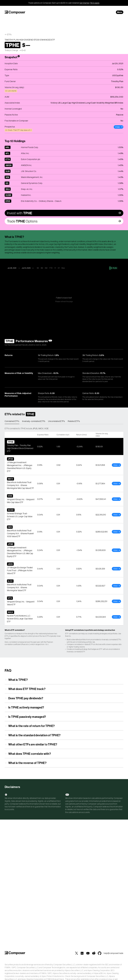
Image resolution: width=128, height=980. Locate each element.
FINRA (8, 967)
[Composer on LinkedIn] (82, 953)
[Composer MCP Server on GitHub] (100, 953)
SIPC (14, 967)
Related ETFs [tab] (74, 421)
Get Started (84, 3)
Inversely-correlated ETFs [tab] (34, 421)
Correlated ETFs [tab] (12, 421)
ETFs (9, 35)
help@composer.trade (113, 953)
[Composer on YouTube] (88, 953)
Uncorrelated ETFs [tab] (56, 421)
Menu (120, 12)
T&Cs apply (95, 3)
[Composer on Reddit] (94, 953)
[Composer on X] (77, 953)
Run (113, 268)
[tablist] (64, 421)
